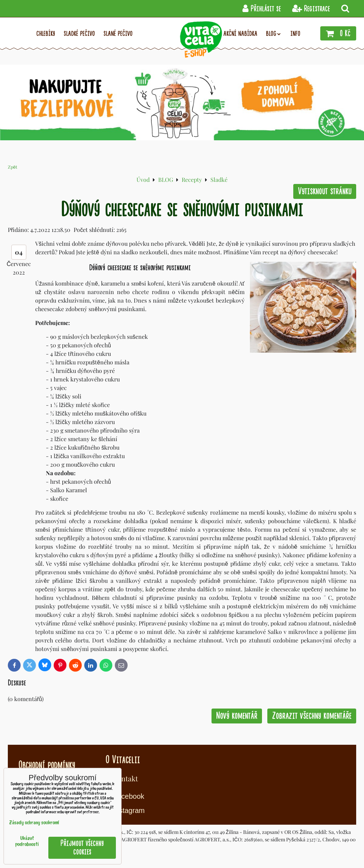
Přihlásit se (262, 9)
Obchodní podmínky (47, 765)
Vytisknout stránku (325, 191)
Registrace (311, 9)
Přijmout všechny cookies (82, 848)
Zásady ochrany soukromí (34, 823)
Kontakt (125, 778)
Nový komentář (237, 716)
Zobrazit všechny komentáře (312, 716)
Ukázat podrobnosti (27, 842)
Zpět (13, 167)
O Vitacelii (123, 760)
